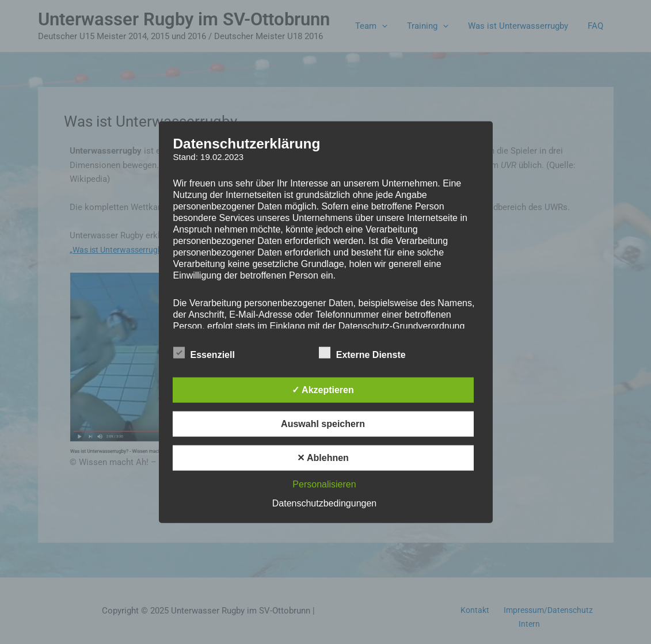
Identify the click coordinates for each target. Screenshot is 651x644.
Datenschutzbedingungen (324, 503)
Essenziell (204, 353)
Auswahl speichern (323, 424)
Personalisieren (324, 484)
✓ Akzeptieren (323, 390)
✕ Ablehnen (323, 458)
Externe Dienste (362, 353)
